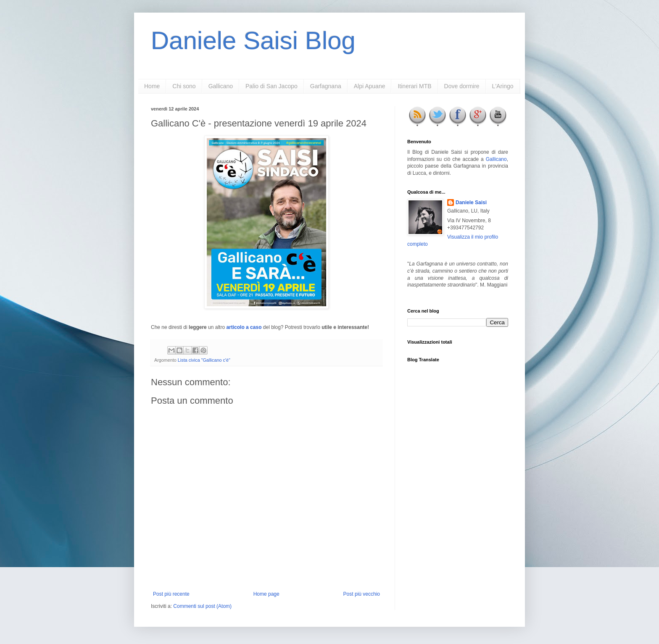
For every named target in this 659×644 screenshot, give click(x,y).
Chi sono (184, 86)
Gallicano (221, 86)
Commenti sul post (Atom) (202, 606)
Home (152, 86)
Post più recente (171, 594)
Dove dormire (462, 86)
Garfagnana (326, 86)
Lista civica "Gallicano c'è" (204, 360)
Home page (266, 594)
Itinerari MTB (414, 86)
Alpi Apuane (370, 86)
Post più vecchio (362, 594)
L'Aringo (503, 86)
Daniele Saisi (471, 202)
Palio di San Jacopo (272, 86)
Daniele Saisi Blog (253, 41)
